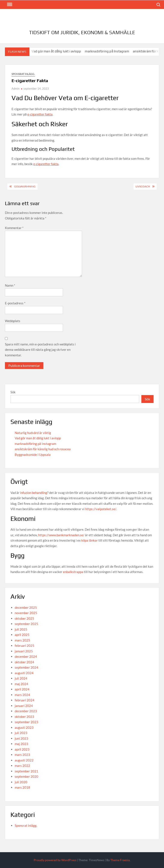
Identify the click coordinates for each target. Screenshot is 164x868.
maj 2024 (21, 684)
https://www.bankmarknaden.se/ (61, 535)
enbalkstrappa (73, 572)
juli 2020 (21, 782)
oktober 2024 (24, 662)
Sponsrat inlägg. (23, 74)
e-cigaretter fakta (40, 114)
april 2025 (22, 635)
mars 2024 (22, 695)
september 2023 (26, 722)
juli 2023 (21, 733)
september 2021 (26, 771)
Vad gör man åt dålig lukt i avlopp (59, 51)
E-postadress (15, 303)
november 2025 (26, 613)
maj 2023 (21, 744)
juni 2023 (21, 738)
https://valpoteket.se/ (101, 509)
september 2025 (26, 624)
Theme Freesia (120, 860)
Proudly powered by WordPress (55, 860)
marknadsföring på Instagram (110, 51)
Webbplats (13, 321)
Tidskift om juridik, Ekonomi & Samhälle (82, 32)
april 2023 (22, 749)
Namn (10, 285)
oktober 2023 (24, 717)
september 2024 (26, 667)
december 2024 (26, 656)
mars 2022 (22, 766)
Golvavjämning (25, 186)
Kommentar (14, 228)
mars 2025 (22, 640)
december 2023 (26, 711)
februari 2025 (25, 646)
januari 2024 (24, 706)
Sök (13, 392)
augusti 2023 (24, 727)
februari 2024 (25, 700)
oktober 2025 (24, 618)
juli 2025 (21, 629)
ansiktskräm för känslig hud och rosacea (43, 449)
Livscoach (143, 186)
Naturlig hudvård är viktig (33, 433)
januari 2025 (24, 651)
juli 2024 (21, 678)
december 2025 (26, 607)
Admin (15, 89)
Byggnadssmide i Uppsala (33, 455)
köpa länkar (90, 540)
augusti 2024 (24, 673)
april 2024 (22, 689)
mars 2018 (22, 787)
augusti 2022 (24, 760)
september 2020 (26, 776)
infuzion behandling (34, 493)
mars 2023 (22, 755)
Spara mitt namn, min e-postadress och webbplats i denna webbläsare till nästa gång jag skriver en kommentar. (40, 350)
